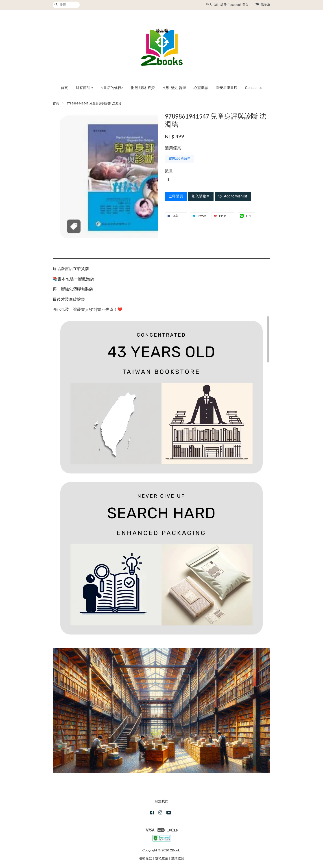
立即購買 (176, 196)
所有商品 (85, 88)
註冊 (224, 5)
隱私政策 (161, 858)
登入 (209, 5)
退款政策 (178, 858)
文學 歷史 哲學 (174, 88)
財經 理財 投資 (143, 88)
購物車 (266, 5)
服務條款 (145, 858)
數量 (169, 171)
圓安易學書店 (227, 88)
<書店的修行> (112, 88)
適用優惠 (173, 148)
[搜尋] (66, 5)
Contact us (253, 88)
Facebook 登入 (238, 5)
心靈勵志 (201, 88)
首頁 (64, 88)
